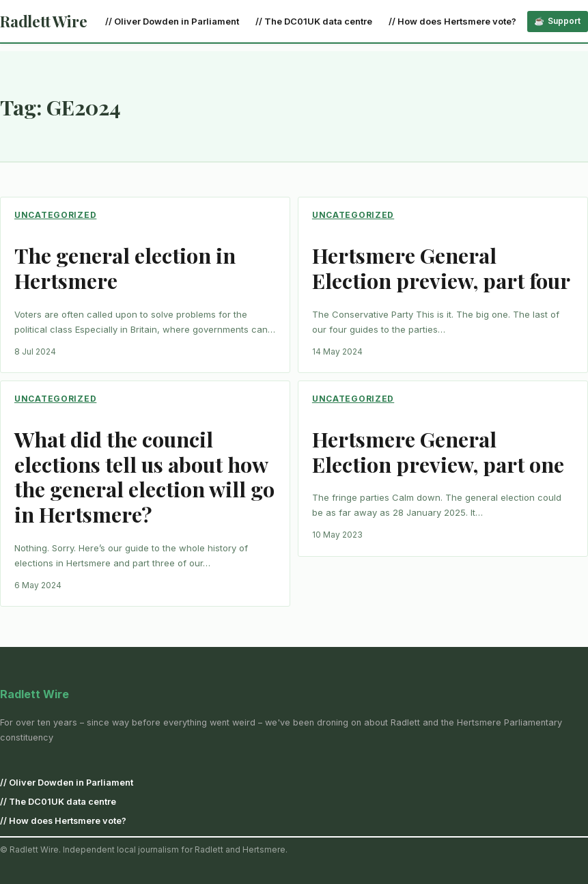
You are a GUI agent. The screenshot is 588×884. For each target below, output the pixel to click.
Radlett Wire (43, 21)
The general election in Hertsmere (125, 268)
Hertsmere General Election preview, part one (438, 452)
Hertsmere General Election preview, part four (441, 268)
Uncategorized (55, 215)
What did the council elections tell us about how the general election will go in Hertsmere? (144, 477)
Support (564, 21)
